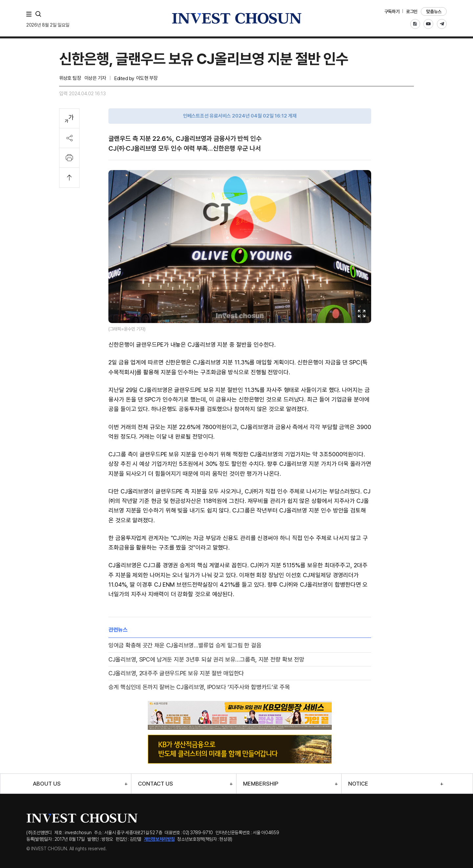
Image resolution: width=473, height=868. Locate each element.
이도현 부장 (147, 78)
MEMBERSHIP (261, 784)
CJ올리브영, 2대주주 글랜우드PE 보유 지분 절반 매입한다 (176, 673)
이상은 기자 (95, 78)
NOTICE (358, 784)
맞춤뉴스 (434, 11)
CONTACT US (156, 784)
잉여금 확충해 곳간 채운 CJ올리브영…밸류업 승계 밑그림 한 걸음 (185, 645)
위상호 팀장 (70, 78)
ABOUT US (47, 784)
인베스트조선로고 (236, 18)
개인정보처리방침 (159, 839)
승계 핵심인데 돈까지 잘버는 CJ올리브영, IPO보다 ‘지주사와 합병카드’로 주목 (199, 687)
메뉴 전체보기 (30, 14)
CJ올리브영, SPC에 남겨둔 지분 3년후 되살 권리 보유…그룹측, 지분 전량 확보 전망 (206, 659)
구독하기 (392, 11)
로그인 (412, 11)
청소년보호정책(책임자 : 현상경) (205, 839)
